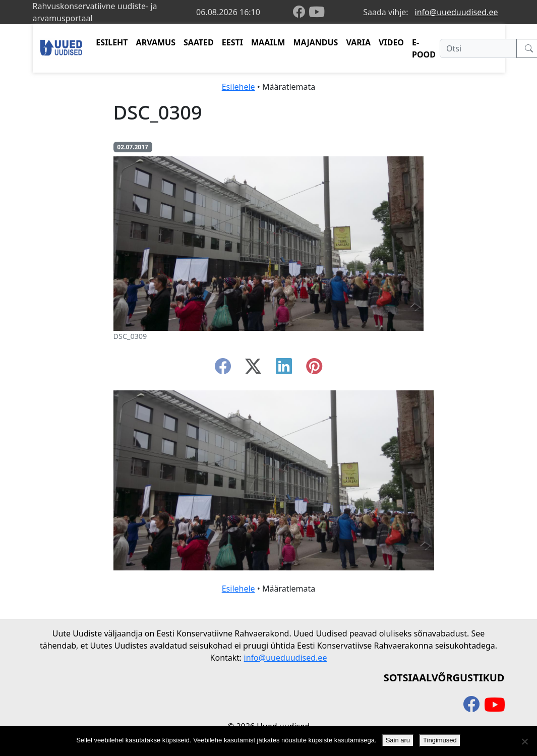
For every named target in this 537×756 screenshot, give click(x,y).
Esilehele (238, 87)
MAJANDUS (315, 42)
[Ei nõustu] (524, 741)
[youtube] (317, 12)
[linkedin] (284, 369)
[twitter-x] (253, 369)
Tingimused (440, 740)
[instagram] (314, 369)
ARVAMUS (156, 42)
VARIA (358, 42)
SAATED (199, 42)
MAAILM (268, 42)
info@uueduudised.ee (457, 12)
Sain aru (398, 740)
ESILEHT (112, 42)
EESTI (232, 42)
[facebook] (301, 12)
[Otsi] (478, 48)
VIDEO (391, 42)
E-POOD (424, 48)
